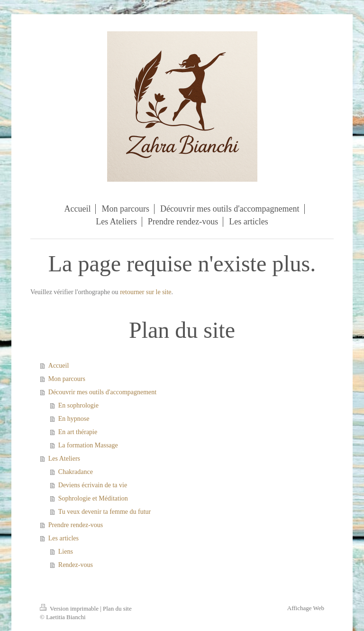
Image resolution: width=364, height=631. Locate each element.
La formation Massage (88, 445)
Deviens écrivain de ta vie (93, 485)
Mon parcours (67, 379)
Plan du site (117, 608)
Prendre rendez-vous (76, 525)
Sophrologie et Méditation (93, 498)
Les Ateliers (64, 459)
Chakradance (76, 472)
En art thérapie (78, 432)
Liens (66, 552)
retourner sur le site (146, 292)
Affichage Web (306, 608)
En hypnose (74, 419)
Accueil (59, 366)
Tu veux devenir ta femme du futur (105, 512)
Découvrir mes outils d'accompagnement (102, 392)
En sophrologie (78, 405)
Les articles (64, 538)
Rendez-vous (76, 565)
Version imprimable (70, 608)
